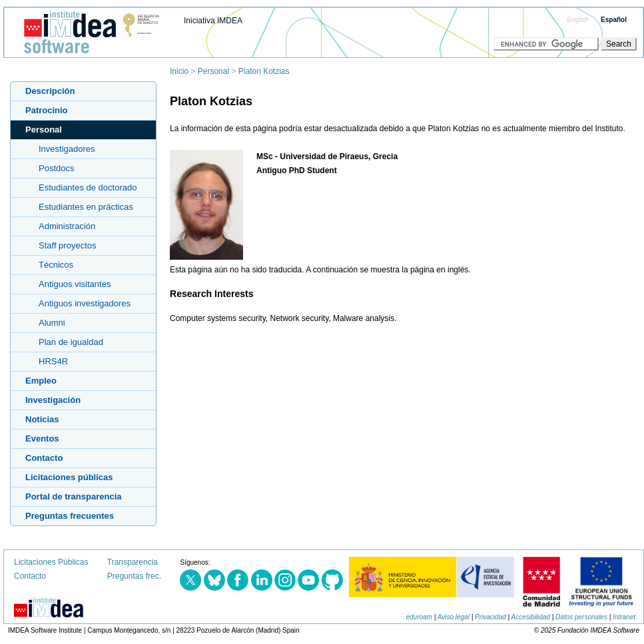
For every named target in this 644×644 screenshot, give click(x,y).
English (578, 20)
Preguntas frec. (134, 576)
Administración (67, 226)
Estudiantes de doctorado (88, 187)
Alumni (52, 323)
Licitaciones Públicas (51, 562)
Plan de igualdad (71, 342)
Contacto (44, 458)
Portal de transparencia (74, 496)
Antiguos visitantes (75, 284)
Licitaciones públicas (69, 477)
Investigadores (67, 149)
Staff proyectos (67, 245)
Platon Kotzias (264, 71)
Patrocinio (47, 110)
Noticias (42, 419)
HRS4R (53, 361)
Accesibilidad (531, 617)
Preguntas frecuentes (70, 516)
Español (614, 20)
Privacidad (490, 617)
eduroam (419, 617)
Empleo (41, 381)
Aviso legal (454, 617)
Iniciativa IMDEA (213, 21)
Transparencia (133, 562)
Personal (213, 71)
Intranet (624, 617)
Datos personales (581, 617)
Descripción (50, 91)
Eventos (42, 439)
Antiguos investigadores (85, 303)
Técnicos (56, 265)
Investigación (53, 400)
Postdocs (56, 168)
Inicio (179, 71)
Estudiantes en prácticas (86, 207)
